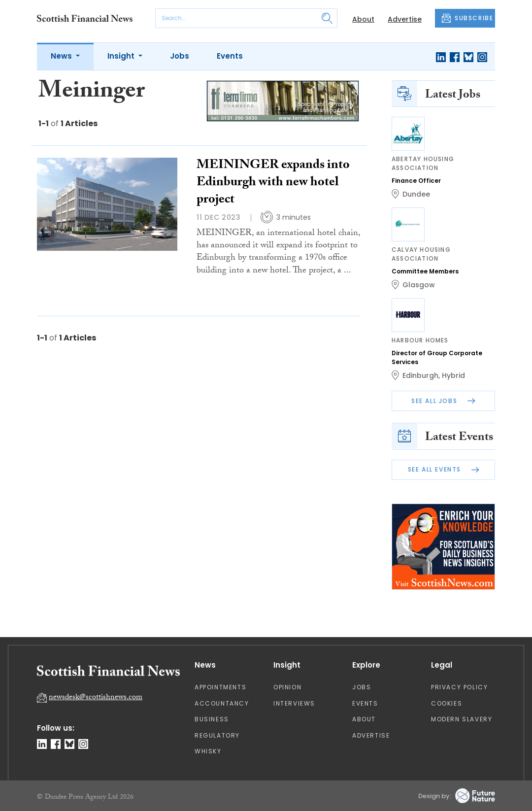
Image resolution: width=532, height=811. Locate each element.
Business (212, 719)
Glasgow (419, 285)
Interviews (294, 703)
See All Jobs (443, 401)
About (363, 19)
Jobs (180, 56)
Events (230, 56)
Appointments (220, 687)
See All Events (444, 469)
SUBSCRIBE (467, 18)
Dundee (416, 194)
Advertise (405, 19)
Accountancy (222, 703)
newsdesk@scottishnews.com (96, 698)
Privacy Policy (459, 687)
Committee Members (425, 271)
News (62, 56)
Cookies (447, 703)
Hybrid (453, 375)
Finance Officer (416, 181)
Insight (122, 56)
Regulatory (217, 735)
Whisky (208, 751)
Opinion (287, 687)
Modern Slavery (462, 719)
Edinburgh (420, 375)
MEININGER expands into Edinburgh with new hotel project (273, 183)
